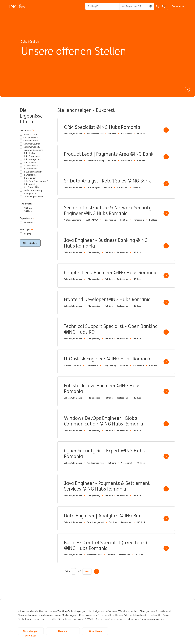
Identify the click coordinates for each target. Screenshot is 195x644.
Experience (27, 218)
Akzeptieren (95, 631)
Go (87, 571)
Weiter (97, 571)
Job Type (26, 230)
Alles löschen (30, 243)
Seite (68, 571)
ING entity (27, 204)
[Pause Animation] (187, 89)
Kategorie (27, 130)
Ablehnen (63, 631)
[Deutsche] (178, 6)
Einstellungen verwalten (31, 632)
